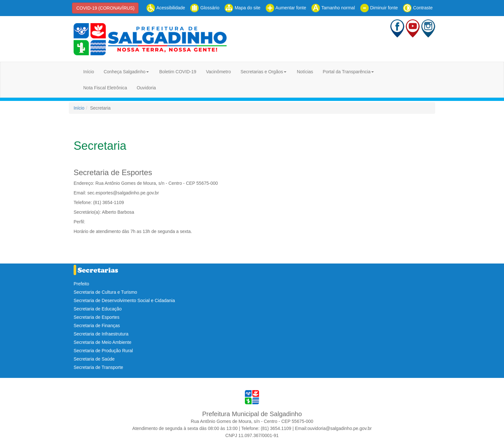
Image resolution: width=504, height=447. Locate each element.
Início (89, 72)
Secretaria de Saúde (94, 359)
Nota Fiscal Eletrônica (105, 88)
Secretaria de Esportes (96, 317)
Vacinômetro (219, 72)
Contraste (418, 8)
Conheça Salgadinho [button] (124, 72)
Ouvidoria (146, 88)
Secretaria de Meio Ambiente (103, 342)
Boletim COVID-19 (178, 72)
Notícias (305, 72)
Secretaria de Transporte (98, 367)
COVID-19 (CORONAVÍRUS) (105, 8)
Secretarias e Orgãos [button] (262, 72)
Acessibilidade (166, 8)
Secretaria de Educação (98, 309)
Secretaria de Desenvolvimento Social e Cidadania (124, 300)
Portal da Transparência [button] (347, 72)
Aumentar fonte (286, 8)
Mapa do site (242, 8)
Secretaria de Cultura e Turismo (105, 292)
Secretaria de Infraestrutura (101, 334)
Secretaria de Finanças (97, 326)
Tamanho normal (333, 8)
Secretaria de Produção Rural (103, 351)
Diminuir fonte (379, 8)
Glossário (205, 8)
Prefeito (81, 284)
